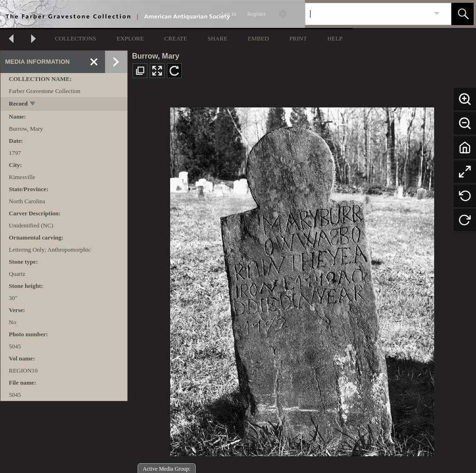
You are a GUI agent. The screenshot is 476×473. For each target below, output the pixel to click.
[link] (437, 14)
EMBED (258, 38)
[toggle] (33, 104)
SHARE (217, 38)
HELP (335, 38)
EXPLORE (130, 38)
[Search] (367, 14)
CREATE (175, 38)
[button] (463, 14)
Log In (229, 14)
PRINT (298, 38)
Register (257, 14)
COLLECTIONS (76, 38)
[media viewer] (302, 279)
